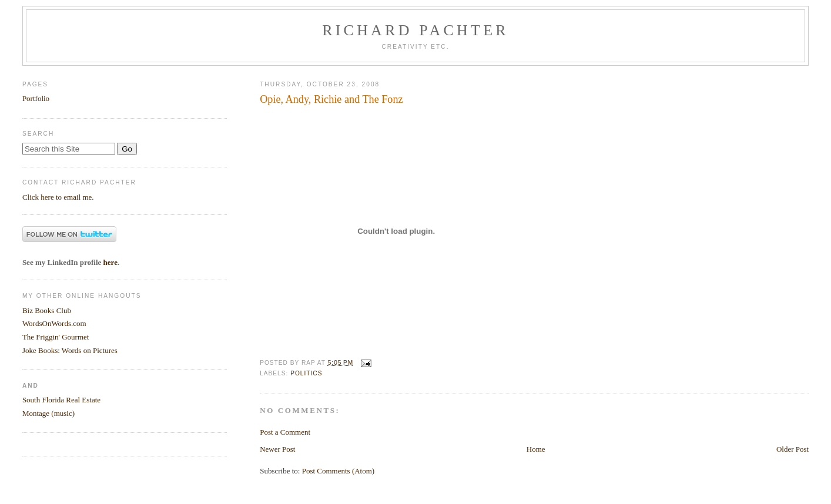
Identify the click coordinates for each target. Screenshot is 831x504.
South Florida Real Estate (61, 400)
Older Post (793, 449)
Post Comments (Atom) (339, 471)
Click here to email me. (58, 197)
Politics (306, 373)
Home (536, 449)
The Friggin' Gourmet (56, 337)
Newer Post (277, 449)
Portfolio (36, 98)
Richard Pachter (415, 30)
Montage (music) (48, 413)
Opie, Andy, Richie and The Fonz (331, 99)
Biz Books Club (47, 310)
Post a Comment (285, 432)
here (110, 262)
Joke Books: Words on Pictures (70, 350)
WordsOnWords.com (54, 323)
